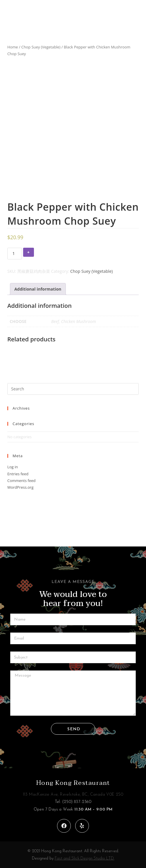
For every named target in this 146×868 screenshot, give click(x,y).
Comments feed (21, 481)
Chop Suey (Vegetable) (41, 47)
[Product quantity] (15, 254)
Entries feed (18, 474)
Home (13, 47)
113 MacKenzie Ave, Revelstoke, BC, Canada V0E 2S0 (73, 795)
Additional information (38, 289)
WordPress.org (20, 487)
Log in (13, 467)
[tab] (38, 289)
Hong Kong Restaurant (73, 783)
